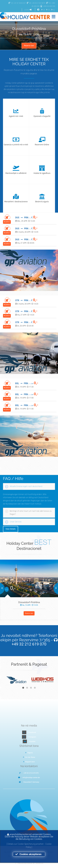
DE (43, 10)
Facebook (32, 732)
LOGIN (28, 10)
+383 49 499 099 (47, 6)
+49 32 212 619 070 (29, 644)
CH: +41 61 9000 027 (17, 3)
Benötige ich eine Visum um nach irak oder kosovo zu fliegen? (31, 513)
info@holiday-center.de (31, 777)
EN (48, 10)
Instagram (32, 737)
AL (53, 10)
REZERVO (7, 222)
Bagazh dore (29, 762)
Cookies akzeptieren (29, 854)
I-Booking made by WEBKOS (30, 863)
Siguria (29, 753)
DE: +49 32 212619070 (36, 3)
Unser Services (16, 522)
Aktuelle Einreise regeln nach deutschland (26, 486)
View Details (11, 529)
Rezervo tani (29, 46)
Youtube (32, 741)
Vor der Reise (29, 757)
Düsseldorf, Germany (31, 782)
